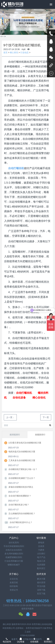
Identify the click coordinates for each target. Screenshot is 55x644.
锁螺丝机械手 (14, 565)
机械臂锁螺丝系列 (14, 557)
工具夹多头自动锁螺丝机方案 (22, 460)
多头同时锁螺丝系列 (14, 554)
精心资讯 (14, 52)
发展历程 (14, 583)
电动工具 (41, 561)
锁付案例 (41, 538)
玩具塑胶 (41, 565)
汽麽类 (41, 550)
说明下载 (41, 590)
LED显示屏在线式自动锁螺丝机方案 (25, 443)
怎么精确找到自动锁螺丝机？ (22, 513)
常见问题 (41, 586)
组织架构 (14, 586)
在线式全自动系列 (14, 550)
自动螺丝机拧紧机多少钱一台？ (23, 469)
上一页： (10, 417)
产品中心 (14, 538)
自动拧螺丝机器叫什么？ (21, 522)
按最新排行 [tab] (40, 435)
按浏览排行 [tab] (15, 435)
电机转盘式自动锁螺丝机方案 (22, 452)
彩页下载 (41, 594)
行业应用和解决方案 (14, 561)
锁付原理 (41, 583)
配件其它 (41, 568)
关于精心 (14, 574)
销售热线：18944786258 (27, 601)
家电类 (41, 543)
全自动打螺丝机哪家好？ (20, 496)
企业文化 (14, 579)
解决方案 (41, 579)
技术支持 (41, 574)
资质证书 (14, 590)
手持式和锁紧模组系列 (14, 546)
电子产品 (41, 557)
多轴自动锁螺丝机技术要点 (21, 487)
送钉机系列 (14, 543)
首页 (5, 52)
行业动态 (24, 52)
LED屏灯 (41, 554)
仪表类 (41, 546)
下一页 (46, 417)
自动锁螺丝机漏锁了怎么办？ (22, 478)
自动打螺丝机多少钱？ (19, 505)
